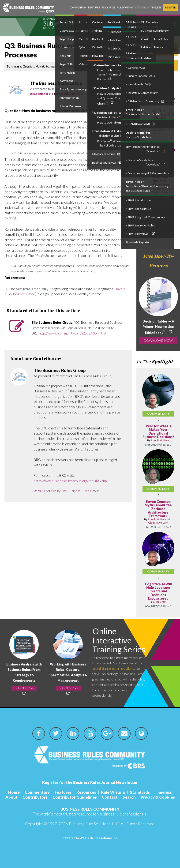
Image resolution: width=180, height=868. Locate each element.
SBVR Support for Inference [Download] (145, 149)
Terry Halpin (67, 73)
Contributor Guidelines (75, 797)
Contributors (35, 797)
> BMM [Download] (140, 124)
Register (170, 7)
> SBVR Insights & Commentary (145, 217)
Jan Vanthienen (69, 98)
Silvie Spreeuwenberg (73, 89)
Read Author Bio (42, 94)
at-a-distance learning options (113, 668)
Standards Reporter (138, 242)
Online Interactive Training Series (119, 640)
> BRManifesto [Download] (145, 101)
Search (129, 797)
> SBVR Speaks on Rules (140, 225)
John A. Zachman (70, 106)
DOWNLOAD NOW (158, 340)
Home (14, 792)
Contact (110, 797)
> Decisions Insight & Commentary (147, 173)
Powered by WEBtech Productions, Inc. (90, 838)
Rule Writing (125, 7)
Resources (108, 7)
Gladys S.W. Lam (158, 523)
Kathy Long (66, 81)
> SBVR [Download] (140, 234)
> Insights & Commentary (142, 93)
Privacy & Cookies (158, 797)
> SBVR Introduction (138, 200)
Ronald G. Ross (160, 440)
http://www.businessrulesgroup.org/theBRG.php (70, 481)
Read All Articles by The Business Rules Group (67, 491)
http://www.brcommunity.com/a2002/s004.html (72, 333)
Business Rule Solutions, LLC (94, 824)
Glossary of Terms (106, 154)
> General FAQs (136, 68)
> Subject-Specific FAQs (140, 76)
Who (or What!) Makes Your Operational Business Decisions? (158, 431)
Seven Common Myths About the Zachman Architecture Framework (158, 509)
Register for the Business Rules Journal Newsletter (90, 782)
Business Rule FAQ (107, 163)
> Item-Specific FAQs (139, 84)
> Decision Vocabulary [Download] (145, 162)
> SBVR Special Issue (138, 209)
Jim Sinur (160, 602)
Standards (142, 7)
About (11, 797)
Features (94, 7)
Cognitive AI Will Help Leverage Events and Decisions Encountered (158, 591)
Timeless (156, 7)
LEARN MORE (24, 688)
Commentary (78, 7)
